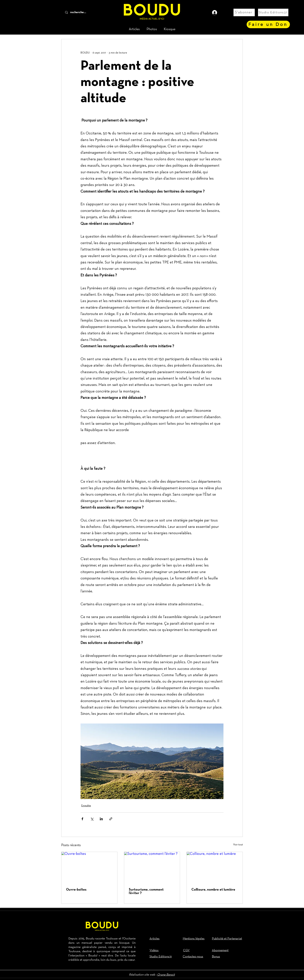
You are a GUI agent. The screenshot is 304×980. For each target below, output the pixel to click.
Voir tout (238, 845)
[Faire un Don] (268, 24)
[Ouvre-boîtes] (89, 868)
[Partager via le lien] (111, 819)
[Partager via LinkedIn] (101, 819)
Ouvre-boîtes (76, 890)
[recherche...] (84, 12)
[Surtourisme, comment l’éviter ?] (152, 868)
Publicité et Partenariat (227, 939)
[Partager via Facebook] (82, 819)
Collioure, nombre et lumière (213, 890)
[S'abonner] (244, 12)
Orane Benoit (166, 975)
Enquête (86, 806)
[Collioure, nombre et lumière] (215, 868)
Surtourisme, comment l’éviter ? (146, 891)
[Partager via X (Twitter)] (92, 819)
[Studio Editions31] (273, 12)
